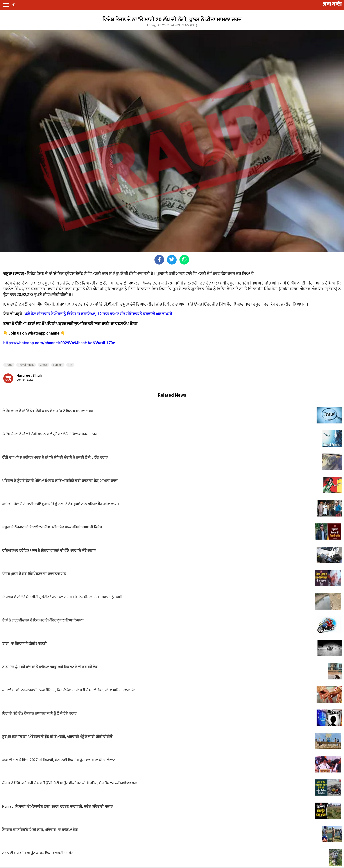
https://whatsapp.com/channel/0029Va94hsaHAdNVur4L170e (59, 343)
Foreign (58, 365)
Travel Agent (26, 365)
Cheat (44, 365)
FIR (70, 365)
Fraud (9, 365)
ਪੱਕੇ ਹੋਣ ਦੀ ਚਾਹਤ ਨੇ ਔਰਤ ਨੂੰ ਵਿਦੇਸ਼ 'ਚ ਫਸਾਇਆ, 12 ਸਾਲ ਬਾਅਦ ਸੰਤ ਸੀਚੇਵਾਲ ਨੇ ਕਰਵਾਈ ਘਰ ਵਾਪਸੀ (98, 314)
